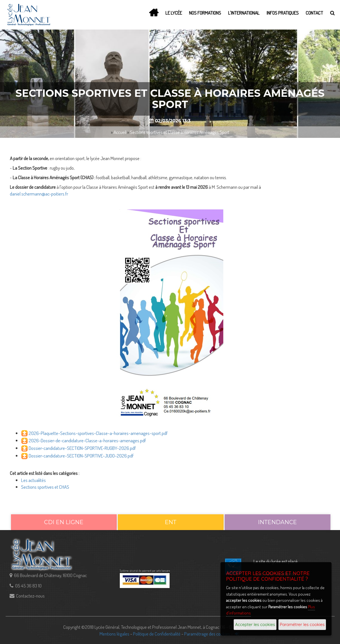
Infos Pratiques (283, 13)
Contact (314, 13)
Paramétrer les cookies (302, 624)
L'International (244, 13)
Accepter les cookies (255, 624)
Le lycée (174, 13)
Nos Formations (205, 13)
